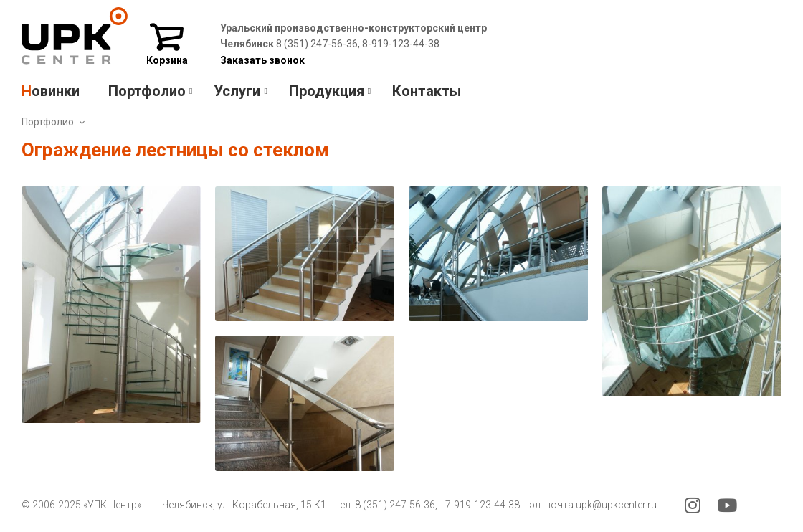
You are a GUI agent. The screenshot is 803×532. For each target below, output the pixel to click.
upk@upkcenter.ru (616, 505)
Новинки (51, 91)
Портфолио (48, 122)
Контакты (427, 91)
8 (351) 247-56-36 (395, 505)
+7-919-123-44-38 (480, 505)
